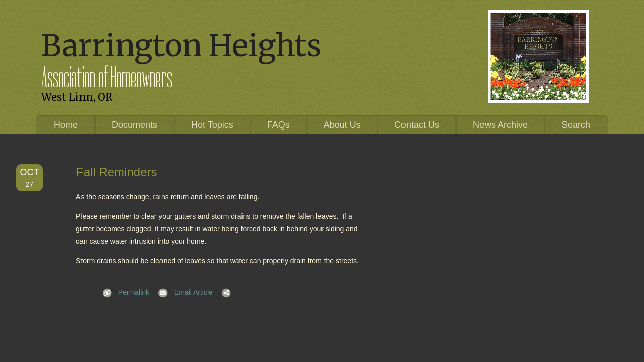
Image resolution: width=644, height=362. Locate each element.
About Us (342, 125)
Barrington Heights (181, 46)
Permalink (123, 292)
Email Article (182, 292)
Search (576, 125)
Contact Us (417, 125)
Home (66, 125)
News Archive (500, 125)
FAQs (278, 125)
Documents (135, 125)
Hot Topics (212, 125)
